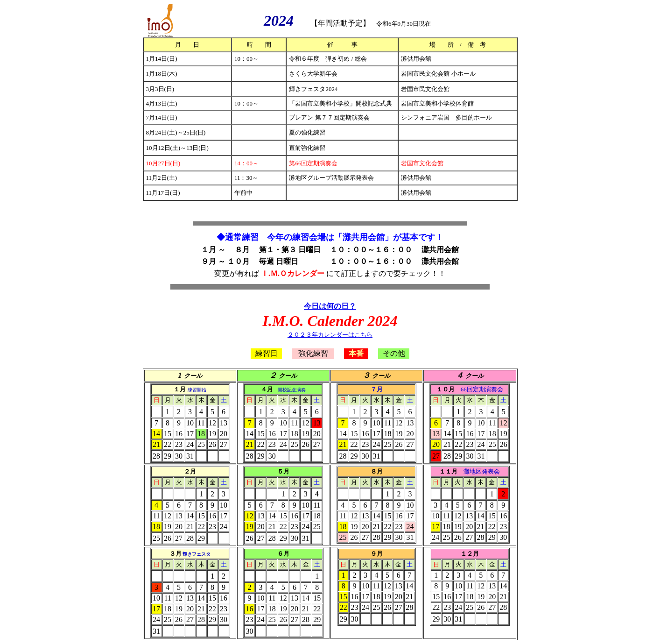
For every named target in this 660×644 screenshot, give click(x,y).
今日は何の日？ (330, 306)
